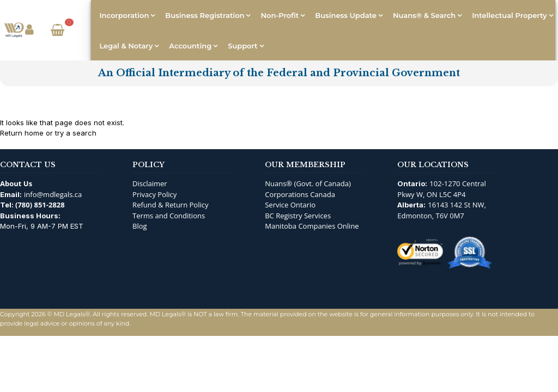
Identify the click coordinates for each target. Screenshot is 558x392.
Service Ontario (290, 205)
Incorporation (124, 15)
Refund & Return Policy (170, 205)
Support (242, 46)
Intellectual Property (509, 15)
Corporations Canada (300, 194)
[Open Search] (79, 30)
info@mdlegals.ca (53, 194)
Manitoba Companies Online (312, 226)
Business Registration (205, 15)
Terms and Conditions (169, 216)
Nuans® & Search (424, 15)
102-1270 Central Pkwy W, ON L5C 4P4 (442, 189)
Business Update (346, 15)
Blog (140, 226)
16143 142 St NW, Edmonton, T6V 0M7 (442, 210)
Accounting (190, 46)
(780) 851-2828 (40, 205)
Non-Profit (280, 15)
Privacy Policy (154, 194)
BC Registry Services (298, 216)
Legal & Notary (126, 46)
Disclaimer (150, 183)
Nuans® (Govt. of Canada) (308, 183)
